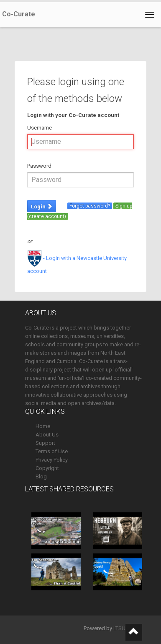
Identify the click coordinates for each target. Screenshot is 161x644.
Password (39, 166)
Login (42, 206)
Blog (41, 477)
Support (45, 443)
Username (40, 128)
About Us (47, 435)
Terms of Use (52, 451)
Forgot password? (90, 206)
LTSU (119, 628)
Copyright (47, 468)
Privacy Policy (52, 460)
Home (43, 426)
